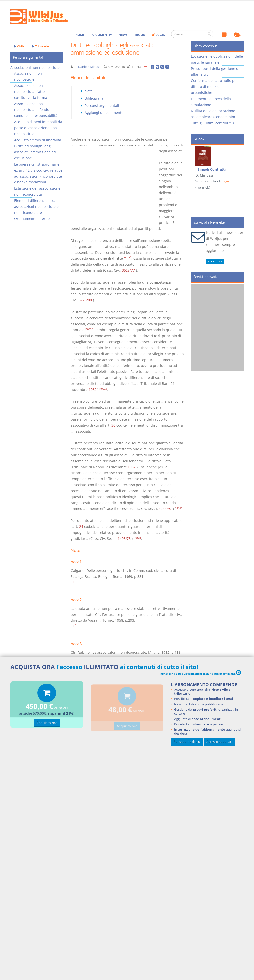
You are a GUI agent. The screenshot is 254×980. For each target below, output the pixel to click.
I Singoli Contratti (211, 169)
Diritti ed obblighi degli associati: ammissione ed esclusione (35, 152)
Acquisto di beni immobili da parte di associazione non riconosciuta (38, 128)
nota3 (103, 389)
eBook (140, 35)
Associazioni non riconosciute (35, 67)
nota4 (179, 508)
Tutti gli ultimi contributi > (213, 123)
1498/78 (124, 538)
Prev (197, 169)
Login (159, 35)
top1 (74, 581)
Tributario (41, 46)
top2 (74, 625)
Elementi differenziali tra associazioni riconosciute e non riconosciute (36, 206)
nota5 (137, 538)
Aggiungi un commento (104, 113)
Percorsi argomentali (102, 105)
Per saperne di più (187, 742)
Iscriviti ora (215, 261)
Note (89, 91)
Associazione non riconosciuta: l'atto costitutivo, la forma (31, 91)
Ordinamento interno (32, 219)
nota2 (89, 329)
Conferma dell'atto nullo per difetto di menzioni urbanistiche (214, 87)
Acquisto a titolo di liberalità (38, 140)
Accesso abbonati (219, 742)
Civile (19, 46)
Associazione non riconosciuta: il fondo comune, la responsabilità (36, 110)
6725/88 (85, 300)
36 (113, 425)
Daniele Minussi (90, 67)
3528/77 (128, 270)
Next (238, 169)
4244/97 (165, 509)
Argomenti (102, 35)
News (123, 35)
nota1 (128, 257)
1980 (93, 389)
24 (81, 526)
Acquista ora (47, 723)
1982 (132, 467)
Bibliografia (94, 98)
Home (80, 35)
